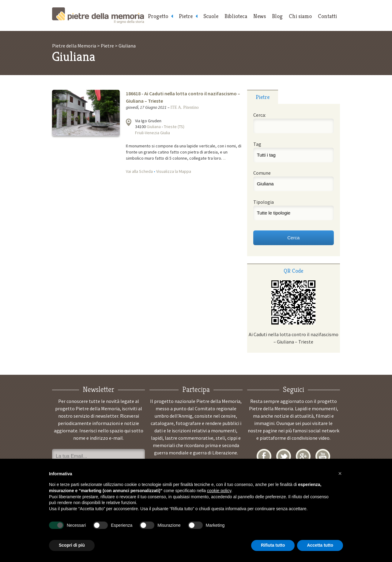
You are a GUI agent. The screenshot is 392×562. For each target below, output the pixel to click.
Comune (262, 173)
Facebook (264, 456)
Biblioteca (236, 16)
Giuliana (154, 127)
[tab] (263, 97)
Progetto (158, 16)
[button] (340, 473)
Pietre (186, 16)
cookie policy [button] (219, 491)
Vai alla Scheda (139, 171)
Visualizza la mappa (129, 122)
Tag (257, 144)
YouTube (323, 456)
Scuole (211, 16)
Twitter (284, 456)
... (224, 158)
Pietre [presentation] (263, 97)
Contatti (327, 16)
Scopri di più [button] (72, 545)
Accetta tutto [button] (320, 545)
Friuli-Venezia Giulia (153, 133)
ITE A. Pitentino (185, 107)
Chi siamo (300, 16)
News (260, 16)
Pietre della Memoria (98, 15)
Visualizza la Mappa (174, 171)
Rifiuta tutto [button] (273, 545)
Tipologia (264, 202)
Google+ (303, 456)
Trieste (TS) (174, 127)
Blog (277, 16)
